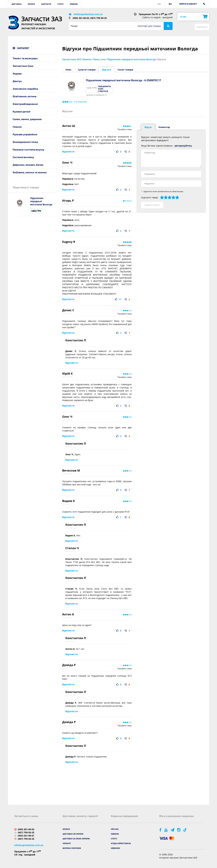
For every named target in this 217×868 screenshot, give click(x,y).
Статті (61, 4)
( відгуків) (80, 102)
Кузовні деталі (21, 111)
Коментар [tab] (164, 127)
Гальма (17, 127)
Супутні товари (87, 70)
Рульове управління (25, 134)
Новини (74, 4)
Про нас (115, 829)
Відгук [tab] (148, 127)
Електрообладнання (25, 104)
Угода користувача (121, 843)
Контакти (46, 4)
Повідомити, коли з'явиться (105, 89)
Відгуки (107, 70)
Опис (68, 70)
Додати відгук (152, 205)
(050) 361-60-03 (81, 18)
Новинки (115, 848)
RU (170, 4)
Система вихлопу (23, 157)
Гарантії (67, 843)
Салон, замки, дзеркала (27, 119)
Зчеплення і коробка (25, 89)
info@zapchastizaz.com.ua (88, 14)
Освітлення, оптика (25, 96)
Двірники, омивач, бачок (28, 165)
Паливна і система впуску (28, 149)
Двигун (17, 81)
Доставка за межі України (76, 839)
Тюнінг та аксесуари (25, 58)
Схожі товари (125, 70)
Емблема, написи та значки (30, 172)
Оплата (31, 4)
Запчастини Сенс (23, 66)
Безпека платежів (72, 848)
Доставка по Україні (73, 834)
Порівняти (202, 27)
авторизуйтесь (183, 146)
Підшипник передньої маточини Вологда (41, 201)
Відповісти (68, 152)
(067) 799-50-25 (99, 18)
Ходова (17, 73)
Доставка (17, 4)
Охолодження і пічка (25, 142)
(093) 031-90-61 (26, 836)
